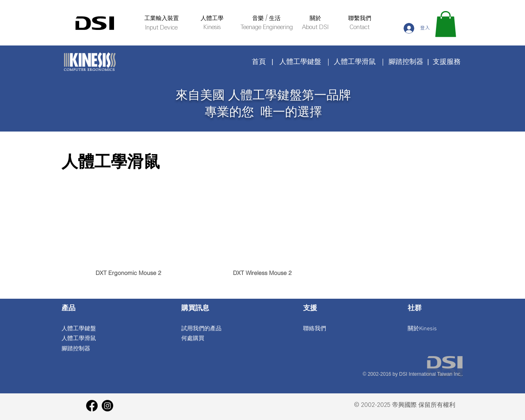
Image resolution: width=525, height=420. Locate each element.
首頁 (259, 62)
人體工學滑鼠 (355, 62)
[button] (446, 24)
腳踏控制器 (406, 62)
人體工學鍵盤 (300, 62)
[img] (128, 249)
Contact (360, 28)
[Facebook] (92, 406)
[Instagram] (107, 406)
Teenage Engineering (267, 28)
